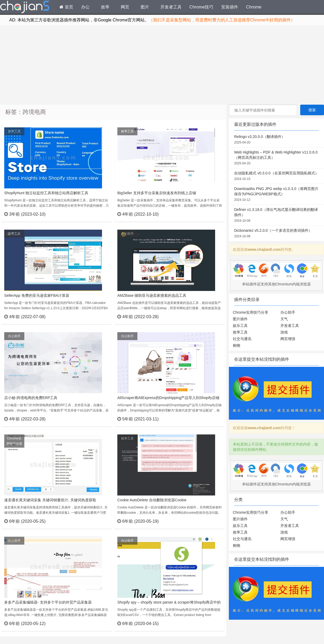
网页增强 (288, 339)
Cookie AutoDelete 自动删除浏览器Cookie (152, 500)
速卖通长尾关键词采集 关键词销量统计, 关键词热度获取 (50, 500)
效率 (105, 7)
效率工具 (14, 131)
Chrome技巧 (201, 7)
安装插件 (230, 7)
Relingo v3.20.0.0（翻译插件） (276, 140)
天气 (284, 319)
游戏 (284, 332)
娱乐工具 (240, 326)
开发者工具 (171, 7)
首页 (66, 7)
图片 (145, 7)
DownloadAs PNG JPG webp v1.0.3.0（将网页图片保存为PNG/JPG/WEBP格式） (276, 194)
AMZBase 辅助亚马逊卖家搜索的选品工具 (152, 295)
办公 (85, 7)
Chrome (254, 7)
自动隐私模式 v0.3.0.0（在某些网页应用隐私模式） (276, 176)
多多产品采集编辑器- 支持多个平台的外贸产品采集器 (48, 602)
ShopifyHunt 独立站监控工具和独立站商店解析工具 (46, 193)
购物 (237, 345)
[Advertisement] (162, 65)
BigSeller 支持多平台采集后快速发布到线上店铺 (157, 193)
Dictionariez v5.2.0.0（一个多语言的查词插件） (276, 234)
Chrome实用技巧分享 (14, 441)
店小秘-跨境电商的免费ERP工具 (31, 398)
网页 (125, 7)
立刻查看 (98, 214)
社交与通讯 (242, 339)
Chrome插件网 (25, 8)
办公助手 (127, 234)
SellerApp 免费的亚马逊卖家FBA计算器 (37, 295)
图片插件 (240, 319)
